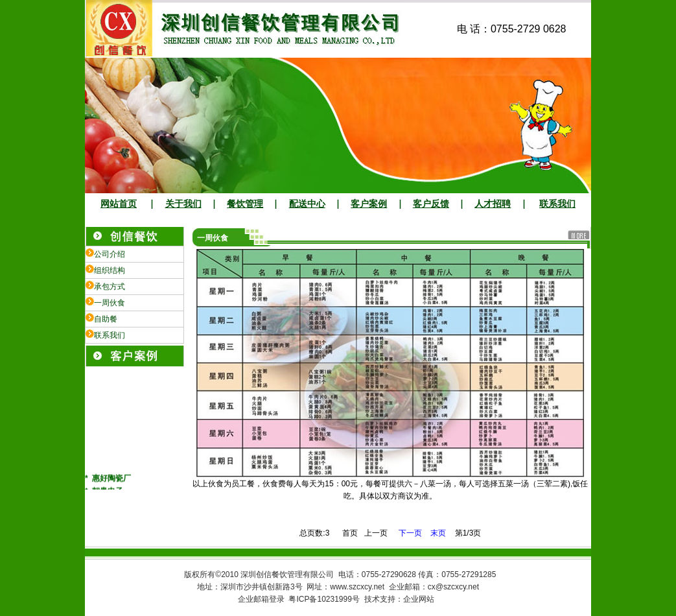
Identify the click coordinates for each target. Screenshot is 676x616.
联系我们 (557, 204)
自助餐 (106, 319)
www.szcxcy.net (357, 587)
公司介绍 (110, 254)
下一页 (411, 533)
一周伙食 (110, 303)
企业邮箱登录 (261, 599)
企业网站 (419, 599)
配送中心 (307, 204)
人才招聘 (493, 204)
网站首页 (119, 204)
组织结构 (110, 270)
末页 (438, 533)
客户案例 (369, 204)
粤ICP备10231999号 (324, 599)
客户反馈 (431, 204)
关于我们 (183, 204)
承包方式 (110, 287)
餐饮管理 (245, 204)
